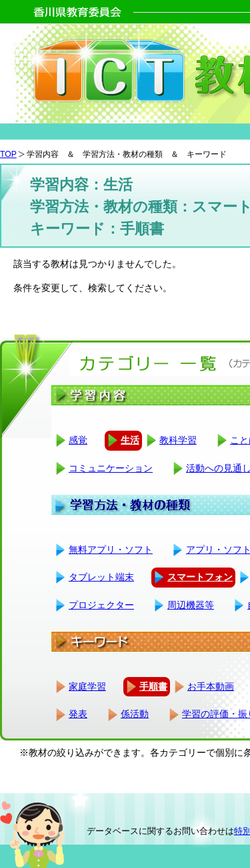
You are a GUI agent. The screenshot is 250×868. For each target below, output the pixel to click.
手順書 (153, 686)
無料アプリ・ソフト (111, 550)
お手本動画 (211, 686)
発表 (78, 714)
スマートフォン (200, 577)
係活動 (135, 714)
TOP (8, 154)
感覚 (78, 440)
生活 (130, 440)
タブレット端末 (101, 577)
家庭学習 (87, 686)
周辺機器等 (191, 605)
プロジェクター (101, 605)
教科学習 (178, 440)
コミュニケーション (111, 468)
